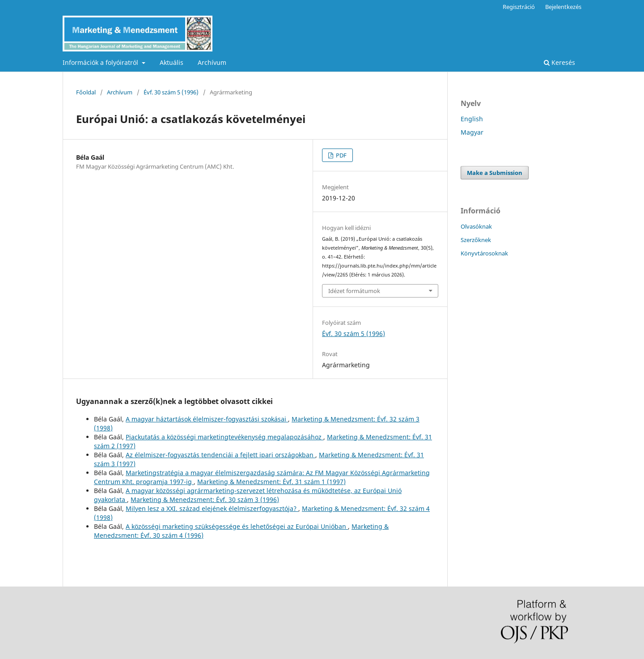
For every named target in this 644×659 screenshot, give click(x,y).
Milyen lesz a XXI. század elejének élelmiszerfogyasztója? (212, 508)
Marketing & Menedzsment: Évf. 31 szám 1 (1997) (271, 482)
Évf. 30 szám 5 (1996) (171, 92)
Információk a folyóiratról (101, 62)
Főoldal (86, 92)
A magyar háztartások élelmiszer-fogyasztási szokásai (207, 419)
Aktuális (172, 62)
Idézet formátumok (354, 291)
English (472, 119)
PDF (341, 155)
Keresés (559, 62)
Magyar (472, 132)
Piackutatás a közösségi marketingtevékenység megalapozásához (225, 437)
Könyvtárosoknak (484, 253)
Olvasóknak (476, 226)
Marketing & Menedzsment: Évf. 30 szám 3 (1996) (205, 500)
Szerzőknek (476, 240)
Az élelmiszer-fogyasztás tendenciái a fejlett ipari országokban (220, 455)
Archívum (212, 62)
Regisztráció (519, 7)
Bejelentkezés (563, 7)
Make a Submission (495, 173)
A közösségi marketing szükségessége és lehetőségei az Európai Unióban (237, 526)
